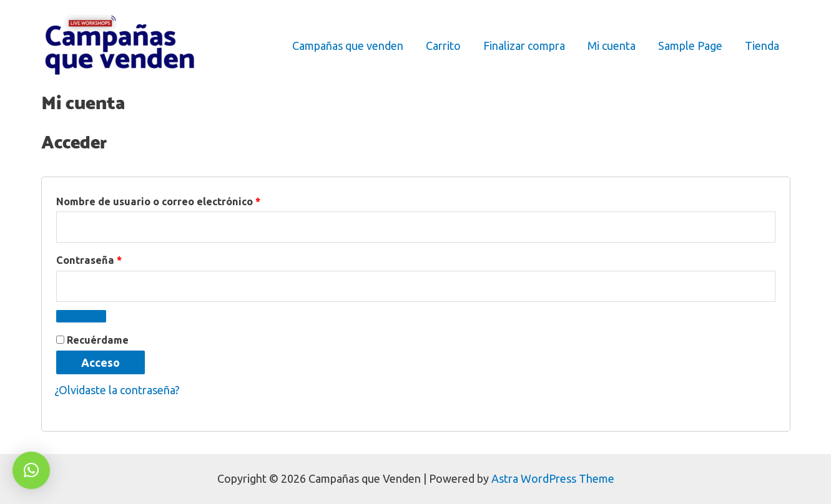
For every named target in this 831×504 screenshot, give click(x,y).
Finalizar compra (524, 46)
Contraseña (117, 258)
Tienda (762, 46)
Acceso (101, 362)
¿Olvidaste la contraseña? (117, 390)
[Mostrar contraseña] (81, 316)
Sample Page (690, 46)
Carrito (443, 46)
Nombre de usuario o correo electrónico (187, 199)
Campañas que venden (348, 46)
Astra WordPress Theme (553, 478)
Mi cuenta (612, 46)
